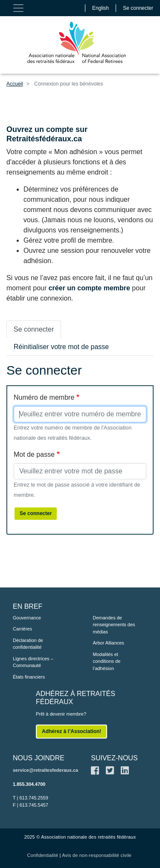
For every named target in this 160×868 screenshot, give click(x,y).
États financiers (29, 677)
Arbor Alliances (109, 643)
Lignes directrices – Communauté (33, 662)
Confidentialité (43, 855)
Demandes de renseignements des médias (114, 625)
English (100, 8)
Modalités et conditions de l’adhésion (107, 661)
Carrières (22, 629)
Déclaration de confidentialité (28, 644)
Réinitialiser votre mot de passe (61, 347)
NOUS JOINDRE (39, 758)
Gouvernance (27, 618)
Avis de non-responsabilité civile (97, 855)
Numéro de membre (44, 397)
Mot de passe (34, 454)
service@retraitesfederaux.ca (45, 770)
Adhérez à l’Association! (71, 731)
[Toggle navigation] (18, 8)
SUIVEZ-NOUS (114, 758)
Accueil (15, 84)
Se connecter (138, 8)
